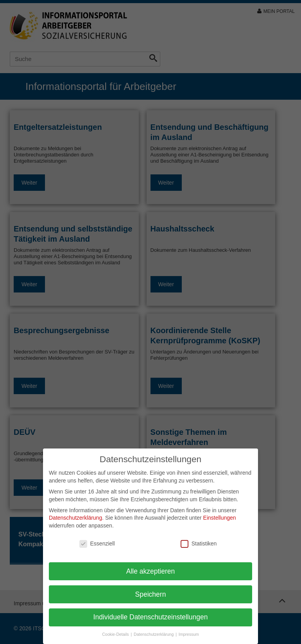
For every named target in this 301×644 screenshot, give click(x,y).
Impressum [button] (189, 634)
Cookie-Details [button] (116, 634)
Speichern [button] (151, 594)
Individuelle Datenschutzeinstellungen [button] (151, 617)
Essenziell (97, 544)
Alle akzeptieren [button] (151, 571)
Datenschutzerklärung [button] (154, 634)
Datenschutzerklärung (75, 518)
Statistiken (199, 544)
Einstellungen (220, 518)
